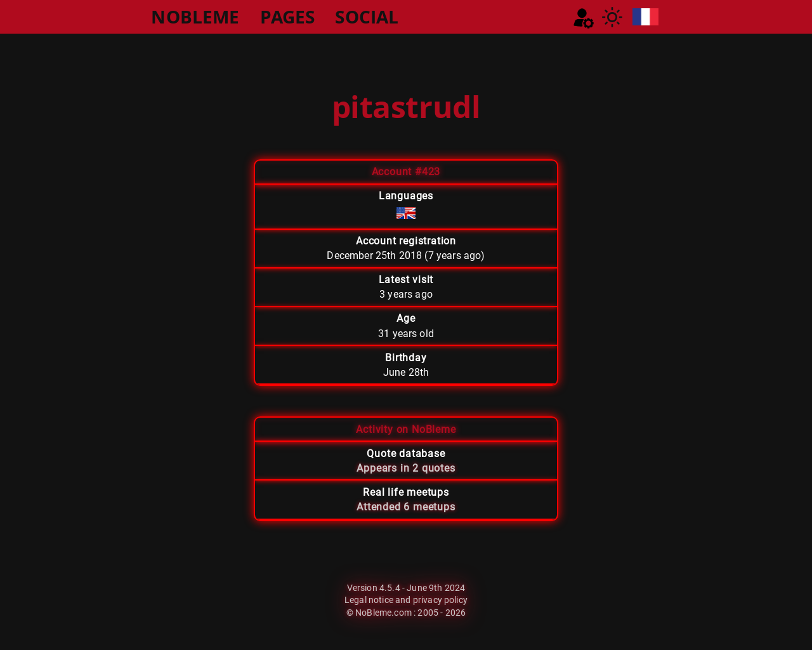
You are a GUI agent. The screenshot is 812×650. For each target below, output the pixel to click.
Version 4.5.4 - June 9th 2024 (406, 588)
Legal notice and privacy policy (406, 600)
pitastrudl (406, 106)
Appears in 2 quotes (406, 468)
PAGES (288, 17)
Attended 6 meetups (406, 507)
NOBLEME (195, 17)
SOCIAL (367, 17)
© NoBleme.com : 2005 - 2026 (406, 613)
